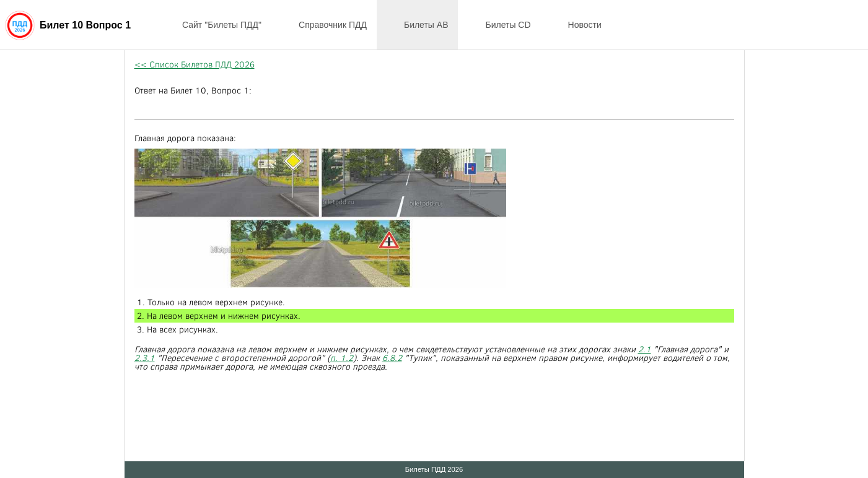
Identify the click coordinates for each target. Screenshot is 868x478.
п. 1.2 (342, 358)
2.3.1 (145, 358)
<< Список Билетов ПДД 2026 (195, 64)
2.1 (645, 349)
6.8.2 (392, 358)
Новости (576, 25)
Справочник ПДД (324, 25)
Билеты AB (418, 25)
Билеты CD (499, 25)
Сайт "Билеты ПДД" (213, 25)
